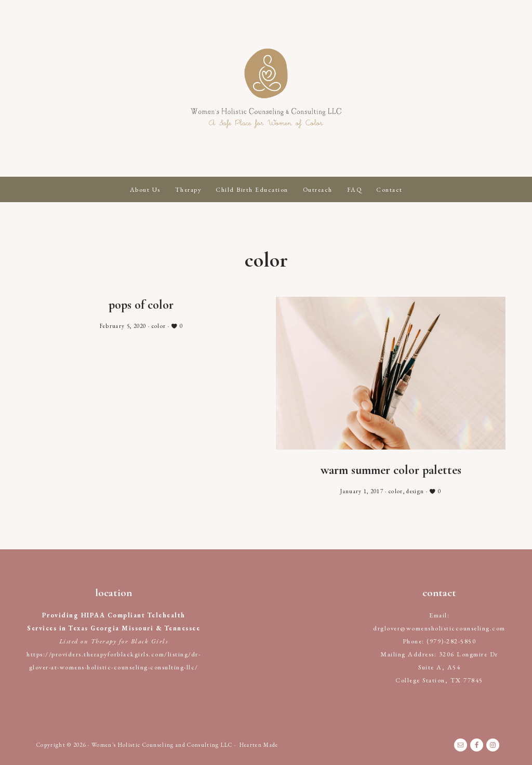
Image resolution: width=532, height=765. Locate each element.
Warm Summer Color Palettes (391, 470)
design (415, 491)
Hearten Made (259, 745)
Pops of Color (141, 305)
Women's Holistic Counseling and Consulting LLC (266, 88)
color (159, 326)
